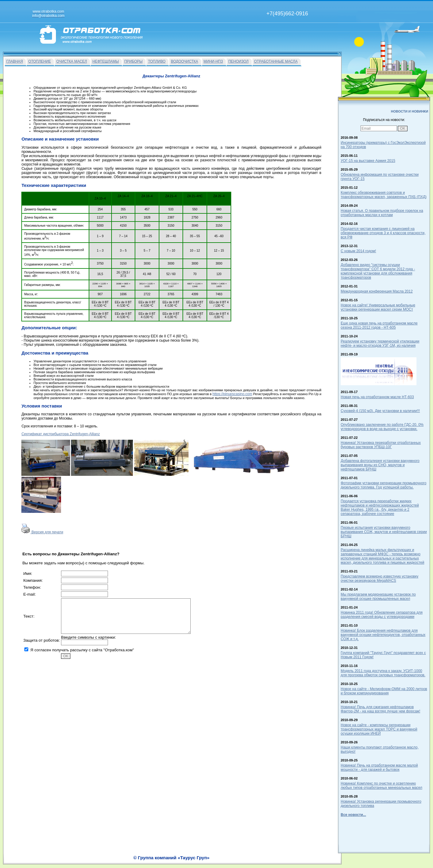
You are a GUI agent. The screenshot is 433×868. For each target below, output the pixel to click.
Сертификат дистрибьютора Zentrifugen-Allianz (60, 434)
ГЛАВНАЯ (15, 61)
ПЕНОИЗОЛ (238, 61)
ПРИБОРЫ (133, 61)
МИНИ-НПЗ (213, 61)
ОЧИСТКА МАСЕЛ (72, 61)
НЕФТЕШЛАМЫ (106, 61)
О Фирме (232, 861)
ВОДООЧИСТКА (184, 61)
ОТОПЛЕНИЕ (40, 61)
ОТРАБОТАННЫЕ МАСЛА (276, 61)
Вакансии (214, 861)
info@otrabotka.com (306, 855)
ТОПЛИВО (157, 61)
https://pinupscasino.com (232, 394)
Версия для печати (42, 532)
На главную (193, 861)
